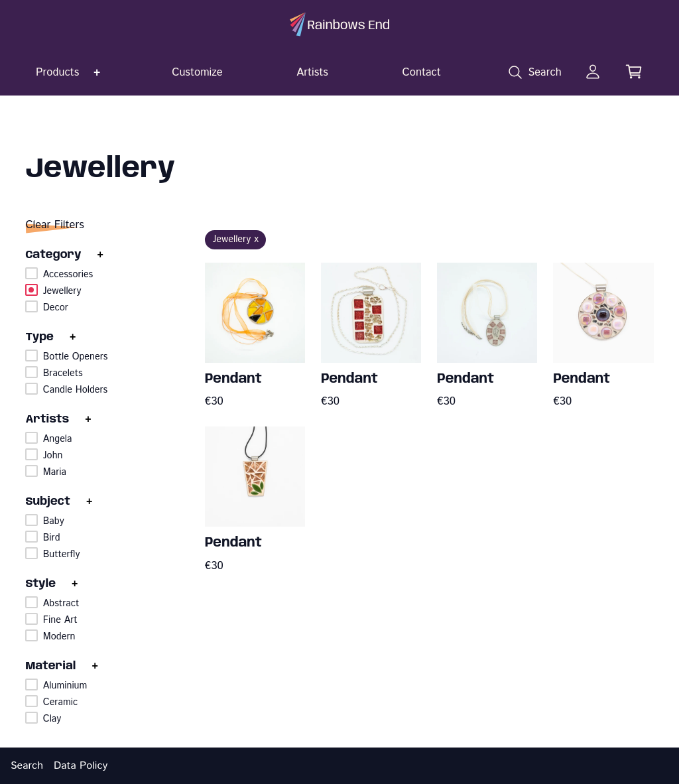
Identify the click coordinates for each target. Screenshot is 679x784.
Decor (56, 308)
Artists (312, 72)
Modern (59, 637)
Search (27, 766)
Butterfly (62, 555)
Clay (52, 719)
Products (57, 72)
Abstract (61, 604)
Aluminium (65, 686)
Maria (55, 472)
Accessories (68, 275)
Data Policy (81, 766)
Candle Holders (75, 390)
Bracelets (63, 373)
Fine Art (60, 620)
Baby (54, 521)
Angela (58, 439)
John (53, 456)
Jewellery (62, 291)
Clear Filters (54, 225)
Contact (422, 72)
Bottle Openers (76, 357)
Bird (52, 538)
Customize (197, 72)
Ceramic (60, 702)
